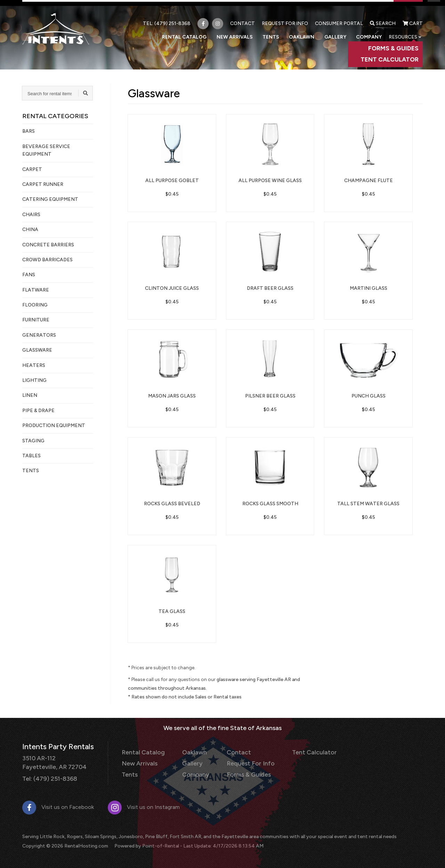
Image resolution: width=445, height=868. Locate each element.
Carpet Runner (43, 184)
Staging (33, 441)
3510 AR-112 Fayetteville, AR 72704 (52, 761)
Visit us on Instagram (144, 805)
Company (369, 31)
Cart (413, 18)
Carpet (32, 169)
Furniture (36, 320)
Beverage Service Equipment (46, 150)
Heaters (34, 365)
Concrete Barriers (48, 245)
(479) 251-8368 (172, 18)
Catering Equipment (50, 199)
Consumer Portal (339, 18)
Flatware (36, 290)
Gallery (339, 31)
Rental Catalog (200, 31)
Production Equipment (54, 425)
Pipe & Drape (38, 411)
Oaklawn (308, 31)
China (30, 230)
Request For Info (285, 18)
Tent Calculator (301, 752)
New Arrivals (247, 31)
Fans (29, 275)
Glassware (37, 350)
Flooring (35, 305)
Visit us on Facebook (58, 805)
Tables (31, 456)
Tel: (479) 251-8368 (48, 777)
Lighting (34, 380)
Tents (280, 31)
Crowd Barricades (47, 260)
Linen (30, 395)
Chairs (31, 215)
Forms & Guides (241, 772)
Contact (242, 18)
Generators (39, 335)
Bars (29, 131)
